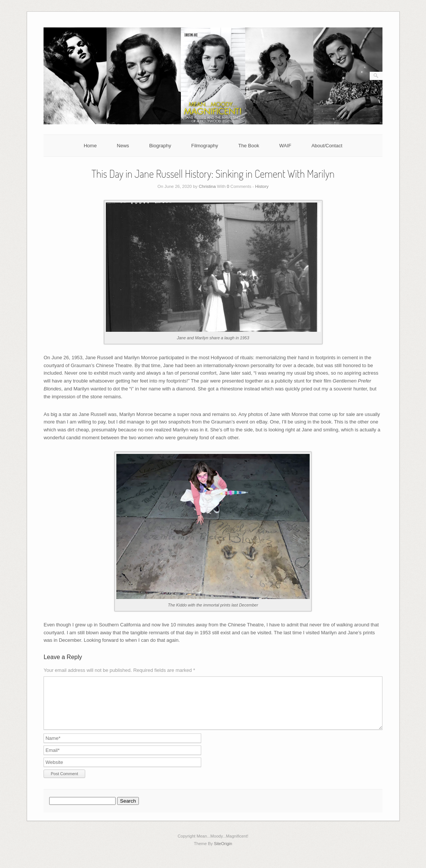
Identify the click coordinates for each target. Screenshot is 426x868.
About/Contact (327, 146)
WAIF (285, 146)
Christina (207, 186)
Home (90, 146)
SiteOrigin (223, 853)
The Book (249, 146)
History (262, 186)
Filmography (205, 146)
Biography (160, 146)
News (123, 146)
